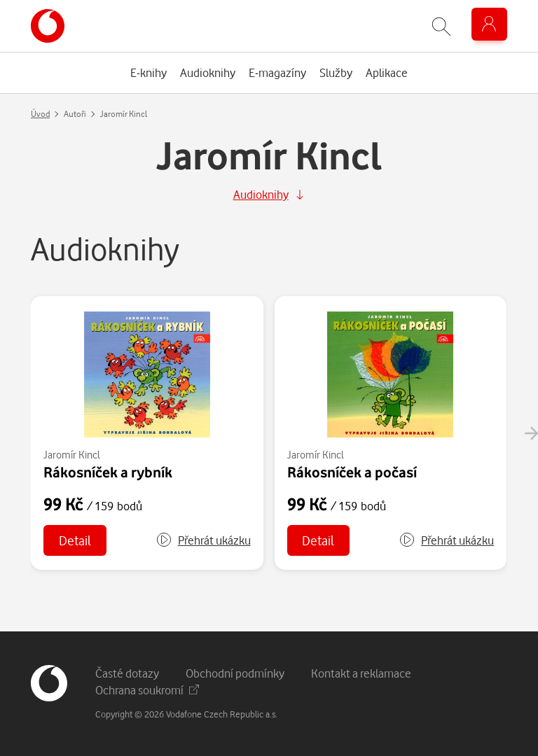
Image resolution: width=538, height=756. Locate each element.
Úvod (40, 114)
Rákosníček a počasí (352, 472)
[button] (203, 540)
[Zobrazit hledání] (441, 26)
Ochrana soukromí (147, 690)
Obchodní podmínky (235, 673)
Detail (75, 540)
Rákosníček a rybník (108, 472)
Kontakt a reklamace (361, 673)
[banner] (48, 26)
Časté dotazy (127, 673)
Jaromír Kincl (72, 455)
